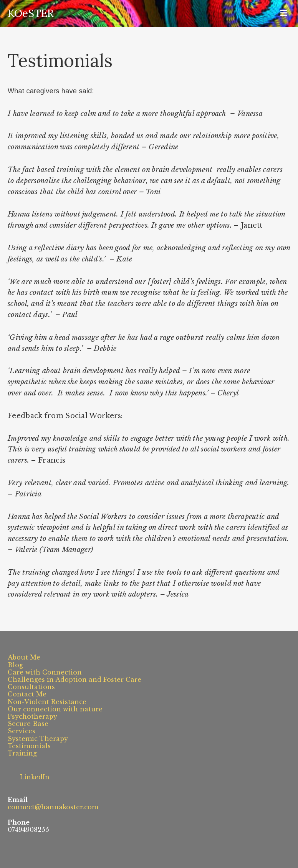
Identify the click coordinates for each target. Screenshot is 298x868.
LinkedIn (29, 775)
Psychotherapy (32, 716)
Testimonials (29, 746)
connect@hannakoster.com (53, 807)
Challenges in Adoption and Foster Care (74, 680)
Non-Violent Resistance (47, 702)
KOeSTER (31, 13)
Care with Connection (45, 672)
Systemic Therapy (38, 739)
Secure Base (28, 724)
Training (22, 753)
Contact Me (27, 694)
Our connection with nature (55, 709)
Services (22, 731)
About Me (24, 657)
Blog (15, 665)
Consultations (31, 687)
